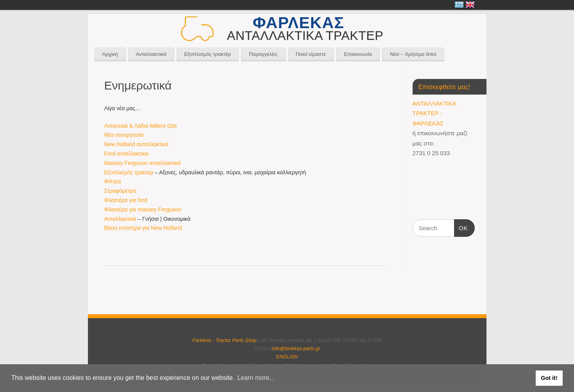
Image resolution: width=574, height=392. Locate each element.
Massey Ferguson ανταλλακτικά (143, 163)
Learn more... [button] (256, 378)
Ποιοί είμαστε (311, 54)
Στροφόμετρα (120, 191)
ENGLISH (287, 357)
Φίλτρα (113, 181)
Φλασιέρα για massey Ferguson (143, 209)
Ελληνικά (459, 5)
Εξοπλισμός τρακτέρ (207, 54)
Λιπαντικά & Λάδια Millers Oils (141, 126)
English (470, 5)
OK (461, 227)
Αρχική (110, 54)
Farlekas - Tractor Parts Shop (224, 340)
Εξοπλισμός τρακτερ (129, 172)
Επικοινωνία (358, 54)
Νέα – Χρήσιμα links (413, 54)
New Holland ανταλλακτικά (136, 144)
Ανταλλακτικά (151, 54)
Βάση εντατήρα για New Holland (143, 228)
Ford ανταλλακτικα (127, 154)
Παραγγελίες (263, 54)
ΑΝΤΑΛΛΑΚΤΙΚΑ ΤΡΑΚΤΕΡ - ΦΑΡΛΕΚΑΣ (434, 113)
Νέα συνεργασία (124, 135)
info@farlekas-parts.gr (296, 349)
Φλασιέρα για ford (126, 200)
